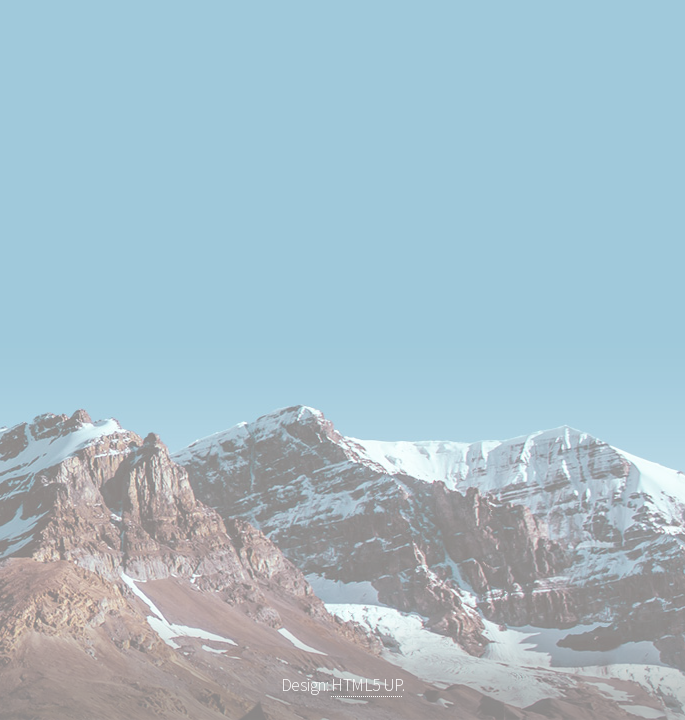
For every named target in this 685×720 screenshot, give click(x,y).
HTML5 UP (366, 685)
